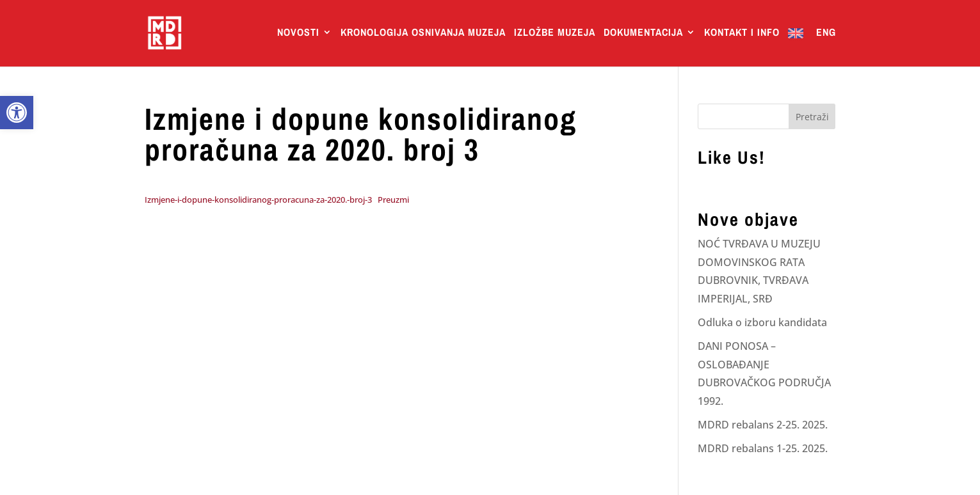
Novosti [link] (298, 33)
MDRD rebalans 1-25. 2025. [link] (763, 448)
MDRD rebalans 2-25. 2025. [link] (763, 425)
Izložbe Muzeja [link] (555, 33)
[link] (17, 113)
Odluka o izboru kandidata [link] (762, 322)
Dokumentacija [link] (643, 33)
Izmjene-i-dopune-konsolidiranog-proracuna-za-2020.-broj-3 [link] (258, 200)
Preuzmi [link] (393, 200)
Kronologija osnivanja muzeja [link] (423, 33)
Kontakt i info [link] (742, 33)
